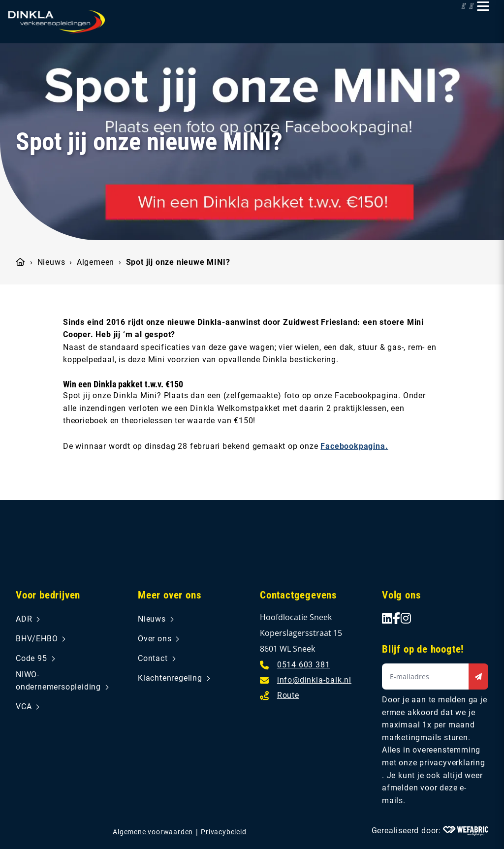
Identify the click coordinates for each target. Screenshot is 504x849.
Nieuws (51, 262)
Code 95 (31, 658)
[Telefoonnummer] (295, 664)
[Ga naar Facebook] (397, 618)
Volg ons (401, 595)
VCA (24, 707)
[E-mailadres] (306, 679)
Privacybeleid (223, 832)
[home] (56, 22)
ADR (24, 619)
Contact (153, 658)
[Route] (280, 695)
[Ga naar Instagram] (406, 618)
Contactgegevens (299, 595)
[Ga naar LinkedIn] (387, 618)
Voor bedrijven (48, 595)
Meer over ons (170, 595)
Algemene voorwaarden (153, 832)
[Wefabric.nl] (466, 831)
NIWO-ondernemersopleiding (58, 681)
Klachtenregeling (170, 678)
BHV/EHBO (37, 639)
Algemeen (95, 262)
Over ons (155, 639)
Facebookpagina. (354, 446)
